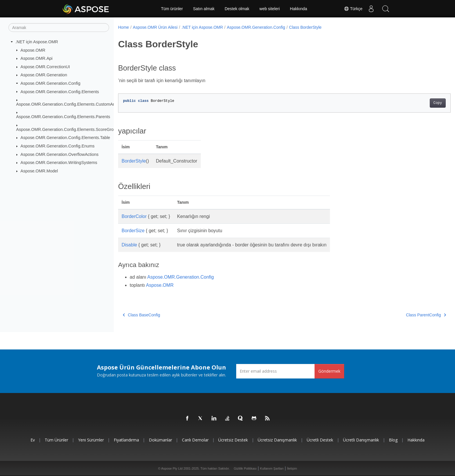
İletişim (292, 468)
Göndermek (329, 371)
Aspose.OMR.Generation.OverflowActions (60, 154)
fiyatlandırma (126, 440)
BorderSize (133, 231)
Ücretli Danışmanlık (361, 440)
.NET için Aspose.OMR (37, 42)
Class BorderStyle (305, 27)
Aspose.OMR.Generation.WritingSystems (59, 163)
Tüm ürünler (172, 9)
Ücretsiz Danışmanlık (277, 440)
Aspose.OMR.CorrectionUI (45, 67)
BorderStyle (134, 161)
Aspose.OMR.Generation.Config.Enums (58, 146)
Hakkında (298, 9)
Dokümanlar (160, 440)
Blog (393, 440)
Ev (33, 440)
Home (123, 27)
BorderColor (134, 216)
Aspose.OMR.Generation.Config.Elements (60, 91)
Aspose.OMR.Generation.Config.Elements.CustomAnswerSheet (76, 104)
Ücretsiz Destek (233, 440)
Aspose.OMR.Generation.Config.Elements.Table (65, 138)
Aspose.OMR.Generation (44, 75)
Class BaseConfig (141, 315)
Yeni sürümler (91, 440)
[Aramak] (59, 28)
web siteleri (270, 9)
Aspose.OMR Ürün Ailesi (155, 27)
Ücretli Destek (320, 440)
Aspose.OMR (33, 50)
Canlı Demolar (195, 440)
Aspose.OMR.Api (37, 58)
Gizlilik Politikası (245, 468)
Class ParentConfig (403, 315)
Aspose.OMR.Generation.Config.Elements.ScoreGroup (67, 129)
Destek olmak (237, 9)
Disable (129, 245)
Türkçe (353, 9)
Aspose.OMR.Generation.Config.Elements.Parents (63, 117)
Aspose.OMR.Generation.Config (50, 83)
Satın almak (204, 9)
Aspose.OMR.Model (39, 171)
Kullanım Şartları (272, 468)
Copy (415, 103)
